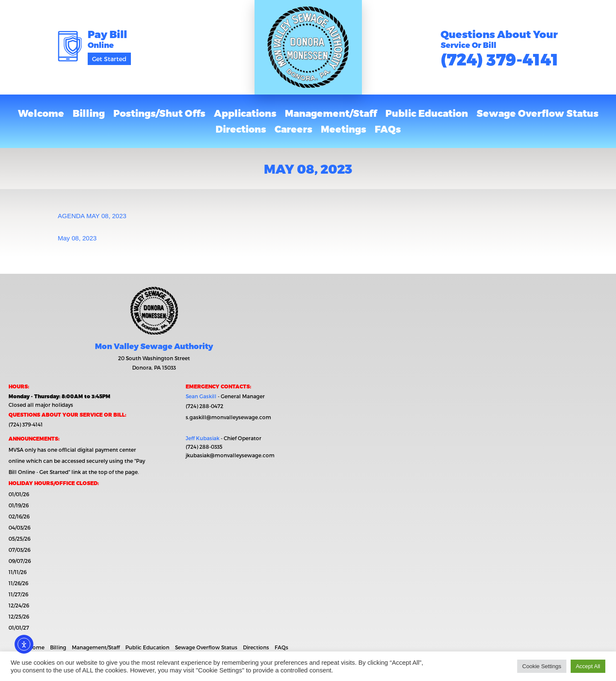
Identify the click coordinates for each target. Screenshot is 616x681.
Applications (245, 113)
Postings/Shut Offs (159, 113)
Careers (293, 129)
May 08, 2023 (77, 238)
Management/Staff (331, 113)
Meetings (344, 129)
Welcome (41, 113)
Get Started (109, 59)
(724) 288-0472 (204, 406)
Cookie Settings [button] (542, 666)
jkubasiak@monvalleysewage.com (230, 455)
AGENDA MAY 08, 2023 (92, 216)
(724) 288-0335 (204, 447)
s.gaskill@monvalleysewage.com (228, 417)
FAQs (388, 129)
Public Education (427, 113)
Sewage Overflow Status (538, 113)
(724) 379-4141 (499, 59)
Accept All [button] (588, 666)
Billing (89, 113)
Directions (241, 129)
